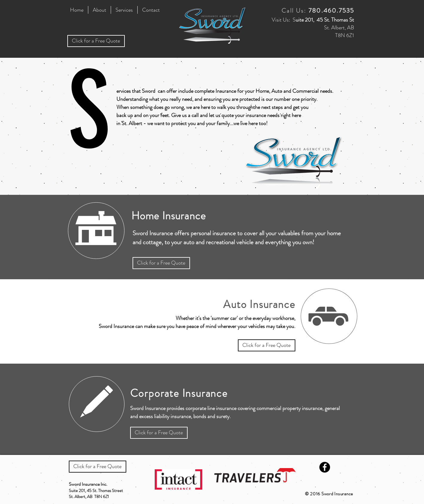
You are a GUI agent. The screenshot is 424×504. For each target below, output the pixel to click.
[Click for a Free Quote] (96, 41)
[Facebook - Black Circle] (325, 467)
